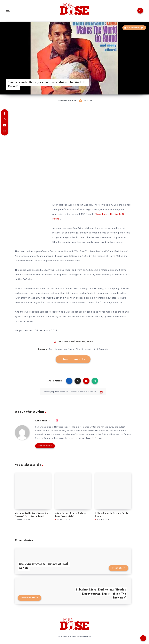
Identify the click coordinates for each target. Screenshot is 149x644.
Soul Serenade (101, 349)
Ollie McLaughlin (84, 349)
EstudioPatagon (84, 636)
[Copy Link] (73, 392)
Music (90, 342)
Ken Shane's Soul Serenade (72, 342)
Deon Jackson (56, 349)
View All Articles (45, 446)
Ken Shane (69, 349)
